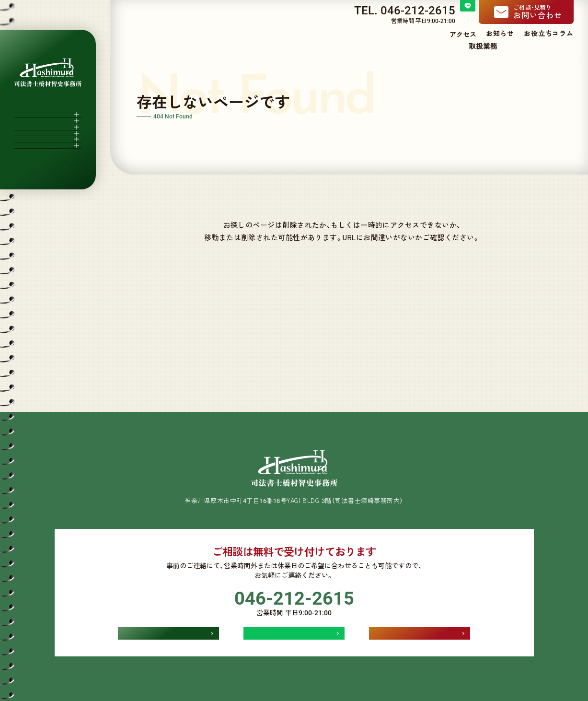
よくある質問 (551, 46)
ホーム (349, 46)
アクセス (463, 34)
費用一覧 (503, 46)
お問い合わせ (543, 12)
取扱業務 (464, 46)
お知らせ (500, 33)
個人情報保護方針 (294, 666)
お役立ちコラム (549, 33)
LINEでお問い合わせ (294, 608)
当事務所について (401, 46)
